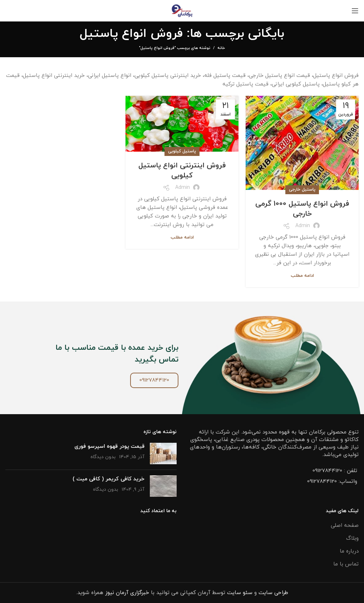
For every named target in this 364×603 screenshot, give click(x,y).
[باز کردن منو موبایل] (355, 11)
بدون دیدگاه (103, 457)
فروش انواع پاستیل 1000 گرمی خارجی (302, 209)
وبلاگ (352, 538)
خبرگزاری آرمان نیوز (127, 593)
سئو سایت (240, 593)
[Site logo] (182, 10)
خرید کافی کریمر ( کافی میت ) (109, 479)
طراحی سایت (273, 593)
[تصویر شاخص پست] (163, 454)
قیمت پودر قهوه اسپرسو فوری (109, 447)
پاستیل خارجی (302, 190)
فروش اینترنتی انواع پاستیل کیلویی (182, 171)
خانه (221, 48)
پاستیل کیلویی (182, 151)
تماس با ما (346, 564)
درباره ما (349, 551)
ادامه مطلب (302, 276)
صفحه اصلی (345, 526)
